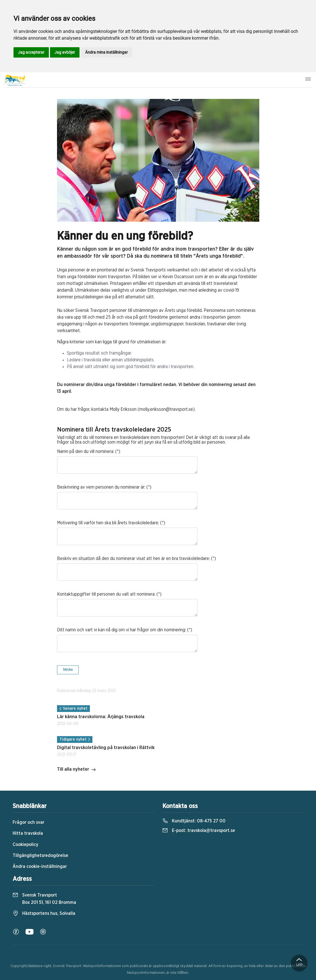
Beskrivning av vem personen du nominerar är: (101, 487)
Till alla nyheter (77, 770)
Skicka (68, 670)
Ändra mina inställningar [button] (106, 52)
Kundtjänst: (194, 821)
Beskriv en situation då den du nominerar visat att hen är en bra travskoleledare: (133, 559)
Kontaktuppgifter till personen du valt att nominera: (106, 594)
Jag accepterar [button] (31, 52)
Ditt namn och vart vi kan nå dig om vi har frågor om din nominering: (121, 630)
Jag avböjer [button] (65, 52)
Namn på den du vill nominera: (86, 452)
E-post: (199, 831)
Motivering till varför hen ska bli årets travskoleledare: (108, 523)
